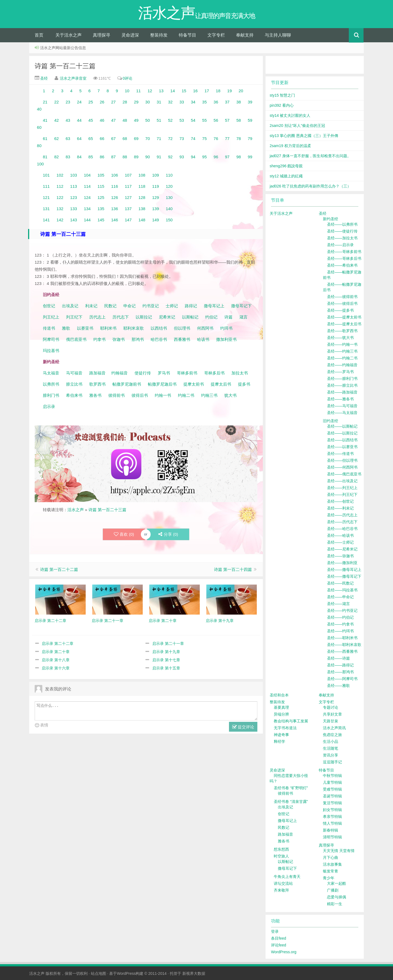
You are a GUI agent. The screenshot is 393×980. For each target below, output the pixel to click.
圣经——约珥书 (340, 631)
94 (193, 157)
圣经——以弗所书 (342, 224)
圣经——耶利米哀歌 (344, 645)
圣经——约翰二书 (342, 358)
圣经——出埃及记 (342, 481)
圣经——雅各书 (340, 399)
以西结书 (159, 328)
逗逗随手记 (332, 762)
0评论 (127, 78)
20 (241, 91)
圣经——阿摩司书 (342, 679)
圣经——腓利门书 (342, 379)
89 (136, 157)
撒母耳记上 (214, 306)
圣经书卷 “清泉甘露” (291, 802)
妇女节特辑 (332, 810)
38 (239, 102)
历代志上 (97, 317)
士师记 (171, 306)
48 (125, 120)
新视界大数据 (194, 973)
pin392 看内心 (282, 105)
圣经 (43, 78)
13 (161, 91)
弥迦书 (119, 339)
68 (125, 138)
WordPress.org (284, 952)
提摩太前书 (194, 384)
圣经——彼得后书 (342, 303)
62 (57, 138)
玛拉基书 (51, 351)
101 (46, 175)
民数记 (111, 306)
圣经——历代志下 (342, 522)
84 (79, 157)
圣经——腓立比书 (342, 385)
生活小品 (331, 741)
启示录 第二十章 (56, 652)
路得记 (191, 306)
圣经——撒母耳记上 (344, 570)
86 (102, 157)
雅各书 (95, 395)
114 (87, 186)
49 (136, 120)
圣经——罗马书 (340, 372)
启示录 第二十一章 (168, 644)
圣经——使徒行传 (342, 231)
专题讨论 (331, 707)
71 (159, 138)
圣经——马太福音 (342, 413)
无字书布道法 (285, 728)
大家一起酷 (337, 883)
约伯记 (211, 317)
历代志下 (121, 317)
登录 (275, 931)
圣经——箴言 (338, 604)
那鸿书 (138, 339)
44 (79, 120)
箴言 (243, 317)
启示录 (49, 406)
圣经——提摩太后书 (344, 324)
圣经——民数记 (340, 583)
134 (87, 209)
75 (205, 138)
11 (139, 91)
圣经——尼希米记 (342, 549)
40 (39, 109)
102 (60, 175)
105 (101, 175)
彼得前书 (117, 395)
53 (182, 120)
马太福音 (51, 373)
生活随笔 (331, 748)
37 (227, 102)
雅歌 (66, 328)
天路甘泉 (331, 721)
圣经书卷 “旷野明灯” (291, 788)
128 (142, 197)
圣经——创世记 (340, 501)
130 (169, 197)
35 (205, 102)
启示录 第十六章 (56, 668)
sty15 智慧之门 (282, 95)
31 (159, 102)
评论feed (279, 945)
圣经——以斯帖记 (342, 426)
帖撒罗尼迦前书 (127, 384)
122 (60, 197)
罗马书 (164, 373)
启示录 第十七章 (166, 660)
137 (128, 209)
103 (74, 175)
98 (239, 157)
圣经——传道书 (340, 454)
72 (170, 138)
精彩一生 (335, 904)
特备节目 (187, 35)
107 (128, 175)
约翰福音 (120, 373)
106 (114, 175)
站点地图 (99, 973)
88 (125, 157)
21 (45, 102)
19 (230, 91)
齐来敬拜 (281, 890)
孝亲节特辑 (332, 817)
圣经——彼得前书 (342, 297)
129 (155, 197)
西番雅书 (182, 339)
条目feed (279, 938)
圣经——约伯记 (340, 617)
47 (113, 120)
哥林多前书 (187, 373)
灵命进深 (130, 35)
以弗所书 (51, 384)
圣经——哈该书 (340, 535)
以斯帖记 (190, 317)
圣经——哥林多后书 (344, 258)
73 (182, 138)
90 (148, 157)
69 (136, 138)
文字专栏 (216, 35)
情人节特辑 (332, 823)
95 (205, 157)
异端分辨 (281, 714)
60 (39, 127)
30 (148, 102)
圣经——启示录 (340, 245)
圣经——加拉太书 (342, 238)
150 (169, 220)
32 (170, 102)
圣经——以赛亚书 (342, 447)
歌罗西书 (97, 384)
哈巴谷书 (159, 339)
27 (113, 102)
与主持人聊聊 (278, 35)
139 (155, 209)
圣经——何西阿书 (342, 467)
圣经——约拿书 (340, 624)
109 (155, 175)
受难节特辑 (332, 789)
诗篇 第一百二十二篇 (59, 569)
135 (101, 209)
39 (250, 102)
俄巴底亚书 (76, 339)
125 (101, 197)
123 (74, 197)
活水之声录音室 (73, 78)
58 (239, 120)
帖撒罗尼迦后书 (162, 384)
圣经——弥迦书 (340, 556)
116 (114, 186)
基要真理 (281, 707)
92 (170, 157)
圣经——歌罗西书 (342, 331)
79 (250, 138)
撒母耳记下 (241, 306)
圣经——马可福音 (342, 406)
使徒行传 (143, 373)
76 (216, 138)
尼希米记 (166, 317)
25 (91, 102)
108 (142, 175)
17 (207, 91)
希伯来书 (74, 395)
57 (227, 120)
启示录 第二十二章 (58, 644)
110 (169, 175)
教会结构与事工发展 (291, 721)
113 (74, 186)
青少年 (329, 878)
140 (169, 209)
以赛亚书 (85, 328)
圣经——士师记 (340, 542)
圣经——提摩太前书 (344, 317)
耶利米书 (108, 328)
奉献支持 (245, 35)
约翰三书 (209, 395)
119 (155, 186)
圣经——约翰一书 (342, 344)
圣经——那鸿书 (340, 672)
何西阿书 (205, 328)
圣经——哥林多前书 (344, 252)
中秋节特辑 (332, 776)
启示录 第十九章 (166, 652)
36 (216, 102)
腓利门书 (51, 395)
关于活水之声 (69, 35)
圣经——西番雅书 (342, 651)
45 (91, 120)
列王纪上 (51, 317)
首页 (39, 35)
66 (102, 138)
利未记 (92, 306)
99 (250, 157)
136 (114, 209)
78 (239, 138)
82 (57, 157)
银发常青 (331, 871)
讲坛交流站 (283, 883)
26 (102, 102)
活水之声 (76, 510)
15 (184, 91)
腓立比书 (74, 384)
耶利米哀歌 (134, 328)
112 (60, 186)
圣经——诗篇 (338, 658)
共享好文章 (332, 714)
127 (128, 197)
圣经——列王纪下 (342, 495)
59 (250, 120)
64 (79, 138)
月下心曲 (331, 857)
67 (113, 138)
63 (68, 138)
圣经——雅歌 (338, 686)
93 (182, 157)
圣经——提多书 (340, 310)
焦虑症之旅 (332, 735)
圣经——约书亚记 (342, 610)
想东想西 (281, 849)
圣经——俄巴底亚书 (344, 474)
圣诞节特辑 (332, 796)
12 (150, 91)
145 (101, 220)
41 (45, 120)
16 (195, 91)
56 (216, 120)
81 (45, 157)
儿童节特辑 (332, 782)
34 (193, 102)
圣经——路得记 (340, 665)
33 (182, 102)
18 (218, 91)
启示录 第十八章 (56, 660)
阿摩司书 (51, 339)
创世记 (49, 306)
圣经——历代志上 (342, 515)
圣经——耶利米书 (342, 638)
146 (114, 220)
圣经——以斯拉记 (342, 433)
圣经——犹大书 (340, 338)
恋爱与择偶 (337, 897)
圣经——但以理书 (342, 460)
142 (60, 220)
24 (79, 102)
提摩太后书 (221, 384)
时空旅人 (281, 856)
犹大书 (230, 395)
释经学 (279, 741)
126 (114, 197)
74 (193, 138)
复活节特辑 (332, 803)
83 (68, 157)
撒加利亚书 (226, 339)
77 (227, 138)
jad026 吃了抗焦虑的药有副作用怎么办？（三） (310, 186)
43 (68, 120)
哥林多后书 (214, 373)
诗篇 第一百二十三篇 (65, 66)
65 (91, 138)
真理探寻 (102, 35)
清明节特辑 (332, 837)
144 (87, 220)
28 (125, 102)
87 (113, 157)
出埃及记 (70, 306)
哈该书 (203, 339)
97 (227, 157)
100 (40, 164)
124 (87, 197)
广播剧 (333, 890)
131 (46, 209)
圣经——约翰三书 (342, 351)
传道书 (50, 328)
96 (216, 157)
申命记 (130, 306)
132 (60, 209)
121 (46, 197)
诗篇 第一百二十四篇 (233, 569)
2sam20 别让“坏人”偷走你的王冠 (297, 126)
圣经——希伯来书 (342, 265)
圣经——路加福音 (342, 392)
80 (39, 146)
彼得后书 (140, 395)
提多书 (244, 384)
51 (159, 120)
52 (170, 120)
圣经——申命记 (340, 597)
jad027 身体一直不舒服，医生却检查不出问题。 (310, 156)
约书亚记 (151, 306)
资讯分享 (331, 755)
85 (91, 157)
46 (102, 120)
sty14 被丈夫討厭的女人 (290, 115)
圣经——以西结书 (342, 440)
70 (148, 138)
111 (46, 186)
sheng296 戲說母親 (286, 166)
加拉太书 (240, 373)
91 (159, 157)
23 (68, 102)
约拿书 (99, 339)
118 (142, 186)
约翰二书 (186, 395)
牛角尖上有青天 (287, 877)
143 (74, 220)
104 (87, 175)
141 (46, 220)
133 (74, 209)
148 (142, 220)
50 (148, 120)
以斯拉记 (144, 317)
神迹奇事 (281, 735)
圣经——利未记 (340, 508)
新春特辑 (331, 830)
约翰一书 (163, 395)
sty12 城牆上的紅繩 (286, 176)
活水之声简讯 (334, 728)
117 (128, 186)
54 (193, 120)
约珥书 (226, 328)
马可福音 (74, 373)
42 (57, 120)
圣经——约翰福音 (342, 365)
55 (205, 120)
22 (57, 102)
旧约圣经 (331, 421)
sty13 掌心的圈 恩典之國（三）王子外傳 (304, 136)
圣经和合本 (279, 695)
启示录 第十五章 (166, 668)
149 (155, 220)
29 (136, 102)
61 (45, 138)
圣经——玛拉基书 (342, 590)
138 (142, 209)
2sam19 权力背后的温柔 (290, 146)
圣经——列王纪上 (342, 488)
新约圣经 (331, 219)
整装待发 (159, 35)
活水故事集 (332, 864)
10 (127, 91)
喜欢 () (124, 534)
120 (169, 186)
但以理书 (182, 328)
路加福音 (97, 373)
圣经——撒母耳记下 (344, 576)
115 (101, 186)
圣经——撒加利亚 (342, 563)
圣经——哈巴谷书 (342, 529)
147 (128, 220)
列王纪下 (74, 317)
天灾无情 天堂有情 (339, 851)
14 (173, 91)
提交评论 (243, 727)
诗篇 (228, 317)
